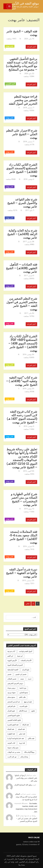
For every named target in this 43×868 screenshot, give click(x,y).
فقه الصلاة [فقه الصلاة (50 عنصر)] (11, 729)
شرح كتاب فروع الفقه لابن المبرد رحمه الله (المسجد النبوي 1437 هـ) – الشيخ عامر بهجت (22, 417)
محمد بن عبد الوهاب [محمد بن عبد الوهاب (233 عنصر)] (14, 752)
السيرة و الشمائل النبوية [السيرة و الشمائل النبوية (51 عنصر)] (15, 665)
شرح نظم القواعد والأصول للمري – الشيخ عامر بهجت (22, 203)
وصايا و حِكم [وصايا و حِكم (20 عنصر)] (24, 757)
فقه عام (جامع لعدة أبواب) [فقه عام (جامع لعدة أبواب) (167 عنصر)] (16, 738)
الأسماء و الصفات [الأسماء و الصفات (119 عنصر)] (26, 660)
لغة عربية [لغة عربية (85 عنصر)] (22, 743)
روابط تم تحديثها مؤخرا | (27, 816)
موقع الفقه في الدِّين (25, 3)
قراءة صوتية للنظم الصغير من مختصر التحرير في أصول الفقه (23, 100)
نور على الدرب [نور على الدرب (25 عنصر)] (12, 757)
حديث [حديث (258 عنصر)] (30, 679)
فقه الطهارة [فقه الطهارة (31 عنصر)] (11, 734)
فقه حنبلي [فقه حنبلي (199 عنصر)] (22, 734)
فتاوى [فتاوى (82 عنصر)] (33, 711)
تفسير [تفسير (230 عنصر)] (9, 674)
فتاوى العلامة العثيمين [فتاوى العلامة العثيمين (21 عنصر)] (14, 720)
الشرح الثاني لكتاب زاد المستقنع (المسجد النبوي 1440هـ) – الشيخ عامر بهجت (22, 170)
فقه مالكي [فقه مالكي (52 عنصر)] (31, 738)
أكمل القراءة (31, 47)
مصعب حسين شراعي (28, 794)
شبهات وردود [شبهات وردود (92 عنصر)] (11, 693)
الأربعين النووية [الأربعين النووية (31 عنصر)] (12, 660)
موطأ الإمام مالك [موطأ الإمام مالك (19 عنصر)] (29, 752)
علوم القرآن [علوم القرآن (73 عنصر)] (11, 711)
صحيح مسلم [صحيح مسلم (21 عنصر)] (11, 697)
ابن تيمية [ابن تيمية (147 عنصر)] (20, 656)
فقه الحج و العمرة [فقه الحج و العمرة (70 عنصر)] (13, 725)
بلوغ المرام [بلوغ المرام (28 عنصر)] (26, 670)
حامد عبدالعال (31, 775)
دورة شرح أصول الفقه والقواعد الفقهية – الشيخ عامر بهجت (22, 573)
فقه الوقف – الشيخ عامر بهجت (22, 33)
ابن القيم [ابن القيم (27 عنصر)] (10, 656)
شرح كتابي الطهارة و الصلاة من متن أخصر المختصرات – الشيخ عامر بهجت (24, 499)
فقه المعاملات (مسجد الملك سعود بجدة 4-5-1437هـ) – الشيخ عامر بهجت (23, 537)
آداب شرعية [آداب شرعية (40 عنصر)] (11, 651)
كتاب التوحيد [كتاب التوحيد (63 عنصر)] (11, 743)
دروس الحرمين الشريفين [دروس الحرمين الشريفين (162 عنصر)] (15, 683)
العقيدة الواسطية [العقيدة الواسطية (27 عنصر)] (13, 670)
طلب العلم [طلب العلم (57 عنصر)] (22, 697)
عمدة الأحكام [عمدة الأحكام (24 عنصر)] (23, 711)
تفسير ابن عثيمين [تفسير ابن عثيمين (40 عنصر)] (21, 674)
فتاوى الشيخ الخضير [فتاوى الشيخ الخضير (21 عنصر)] (14, 716)
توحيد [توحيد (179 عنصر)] (22, 679)
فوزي (34, 785)
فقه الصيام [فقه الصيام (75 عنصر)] (21, 729)
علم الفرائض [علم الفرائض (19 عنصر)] (11, 706)
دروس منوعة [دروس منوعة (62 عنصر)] (11, 688)
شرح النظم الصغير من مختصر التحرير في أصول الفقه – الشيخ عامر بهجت (22, 304)
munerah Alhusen (21, 803)
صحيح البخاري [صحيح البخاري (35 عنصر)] (24, 693)
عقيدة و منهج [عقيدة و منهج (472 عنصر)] (28, 702)
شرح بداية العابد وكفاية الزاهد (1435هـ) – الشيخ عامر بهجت (22, 234)
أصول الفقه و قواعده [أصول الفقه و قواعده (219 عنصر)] (26, 651)
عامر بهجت (10, 46)
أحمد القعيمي (10, 84)
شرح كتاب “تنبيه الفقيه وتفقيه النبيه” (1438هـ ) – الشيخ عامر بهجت (22, 381)
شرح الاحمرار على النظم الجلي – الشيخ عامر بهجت (22, 134)
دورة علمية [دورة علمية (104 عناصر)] (23, 688)
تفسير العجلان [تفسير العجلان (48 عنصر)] (12, 679)
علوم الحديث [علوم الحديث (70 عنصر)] (24, 706)
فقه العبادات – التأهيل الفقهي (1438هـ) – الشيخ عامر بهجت (22, 268)
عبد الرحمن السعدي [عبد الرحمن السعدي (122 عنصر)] (14, 702)
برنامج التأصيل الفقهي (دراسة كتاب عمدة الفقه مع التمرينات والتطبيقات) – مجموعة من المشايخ (22, 64)
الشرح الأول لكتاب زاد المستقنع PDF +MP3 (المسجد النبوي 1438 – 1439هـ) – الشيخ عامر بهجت (23, 343)
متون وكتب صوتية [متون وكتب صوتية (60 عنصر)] (13, 748)
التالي (28, 604)
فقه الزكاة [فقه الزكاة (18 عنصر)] (26, 725)
